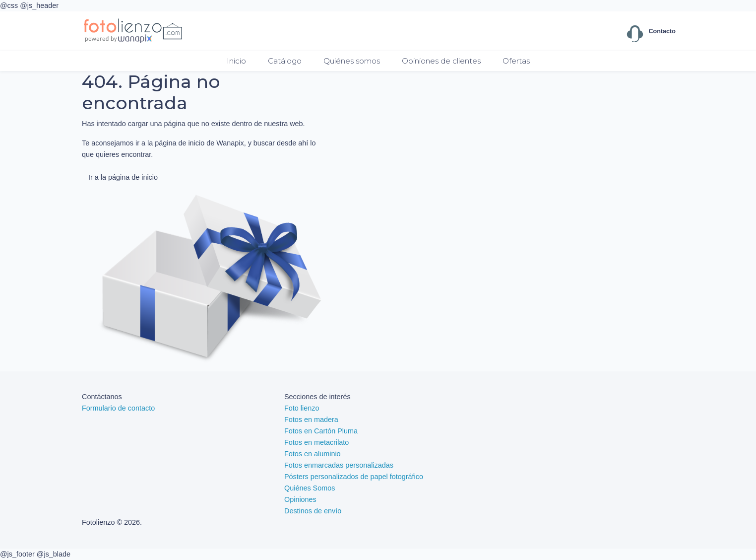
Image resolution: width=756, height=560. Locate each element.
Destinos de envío (313, 511)
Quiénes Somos (310, 488)
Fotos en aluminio (313, 454)
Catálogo (285, 61)
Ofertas (516, 61)
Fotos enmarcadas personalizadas (339, 465)
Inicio (236, 61)
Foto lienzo (302, 408)
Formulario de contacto (118, 408)
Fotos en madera (311, 420)
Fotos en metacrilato (316, 442)
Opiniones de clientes (441, 61)
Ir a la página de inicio (123, 177)
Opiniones (300, 499)
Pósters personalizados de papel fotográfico (354, 477)
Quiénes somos (352, 61)
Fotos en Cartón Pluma (321, 431)
